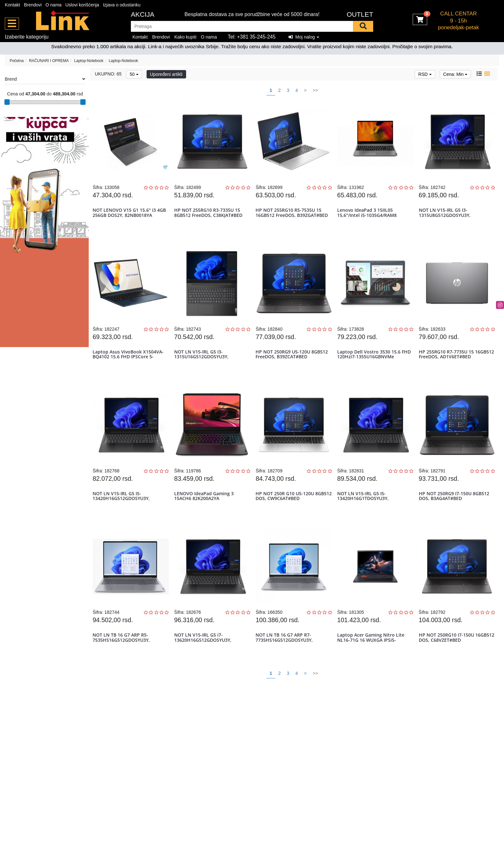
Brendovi (33, 5)
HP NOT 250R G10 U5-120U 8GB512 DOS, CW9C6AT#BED (288, 510)
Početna (17, 61)
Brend (45, 79)
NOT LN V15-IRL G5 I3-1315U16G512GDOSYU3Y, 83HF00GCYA (203, 365)
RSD (425, 74)
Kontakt (12, 5)
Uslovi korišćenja (82, 5)
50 (134, 74)
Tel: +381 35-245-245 (252, 37)
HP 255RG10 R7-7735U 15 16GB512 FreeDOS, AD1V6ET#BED (456, 362)
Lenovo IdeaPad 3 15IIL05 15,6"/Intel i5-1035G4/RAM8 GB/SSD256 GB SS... (368, 218)
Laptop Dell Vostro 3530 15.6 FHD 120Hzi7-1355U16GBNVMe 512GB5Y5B (372, 365)
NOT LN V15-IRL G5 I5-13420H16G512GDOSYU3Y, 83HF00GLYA (123, 512)
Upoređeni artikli (166, 74)
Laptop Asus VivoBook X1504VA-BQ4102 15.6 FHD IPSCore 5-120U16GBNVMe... (130, 365)
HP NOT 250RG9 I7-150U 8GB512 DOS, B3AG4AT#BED (455, 510)
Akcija (143, 14)
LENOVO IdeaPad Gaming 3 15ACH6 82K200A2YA (205, 510)
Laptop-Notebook (89, 61)
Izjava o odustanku (122, 5)
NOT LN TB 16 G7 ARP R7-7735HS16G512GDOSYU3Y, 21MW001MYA (286, 659)
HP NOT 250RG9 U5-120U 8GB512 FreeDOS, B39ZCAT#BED (293, 362)
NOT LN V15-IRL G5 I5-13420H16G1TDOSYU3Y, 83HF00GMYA (364, 512)
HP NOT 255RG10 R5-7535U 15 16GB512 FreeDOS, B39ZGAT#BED (293, 215)
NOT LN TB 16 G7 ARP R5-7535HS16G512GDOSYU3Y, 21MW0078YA (123, 659)
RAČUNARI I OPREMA (49, 61)
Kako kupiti (185, 37)
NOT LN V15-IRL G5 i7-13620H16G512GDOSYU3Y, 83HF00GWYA (204, 659)
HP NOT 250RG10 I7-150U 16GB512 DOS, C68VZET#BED (451, 657)
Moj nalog (304, 37)
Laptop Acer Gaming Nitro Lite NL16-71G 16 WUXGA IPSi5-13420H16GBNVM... (372, 659)
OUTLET (360, 14)
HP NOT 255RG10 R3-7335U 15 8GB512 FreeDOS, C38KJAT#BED (210, 215)
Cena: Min (455, 74)
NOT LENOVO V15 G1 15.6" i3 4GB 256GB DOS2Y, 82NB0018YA (131, 215)
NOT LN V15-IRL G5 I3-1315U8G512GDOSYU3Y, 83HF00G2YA (446, 218)
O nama (54, 5)
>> (315, 90)
